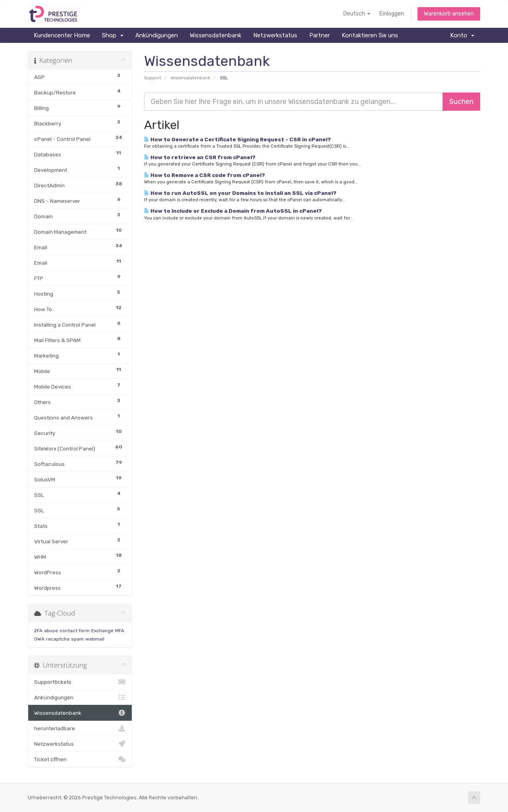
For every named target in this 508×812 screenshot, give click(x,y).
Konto (462, 35)
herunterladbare (80, 728)
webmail (95, 639)
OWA (39, 639)
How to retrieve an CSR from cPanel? (200, 157)
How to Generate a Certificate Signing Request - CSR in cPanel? (238, 139)
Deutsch (357, 14)
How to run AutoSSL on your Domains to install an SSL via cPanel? (240, 193)
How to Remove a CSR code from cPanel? (205, 175)
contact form (75, 631)
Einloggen (392, 14)
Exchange (102, 631)
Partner (319, 35)
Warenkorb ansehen (449, 14)
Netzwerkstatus (275, 35)
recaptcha (58, 639)
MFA (120, 631)
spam (77, 639)
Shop (113, 35)
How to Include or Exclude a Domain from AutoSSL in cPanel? (233, 211)
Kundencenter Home (62, 35)
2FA (38, 631)
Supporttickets (80, 682)
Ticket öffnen (80, 759)
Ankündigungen (157, 35)
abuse (51, 631)
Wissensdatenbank (216, 35)
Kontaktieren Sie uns (370, 35)
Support (153, 78)
